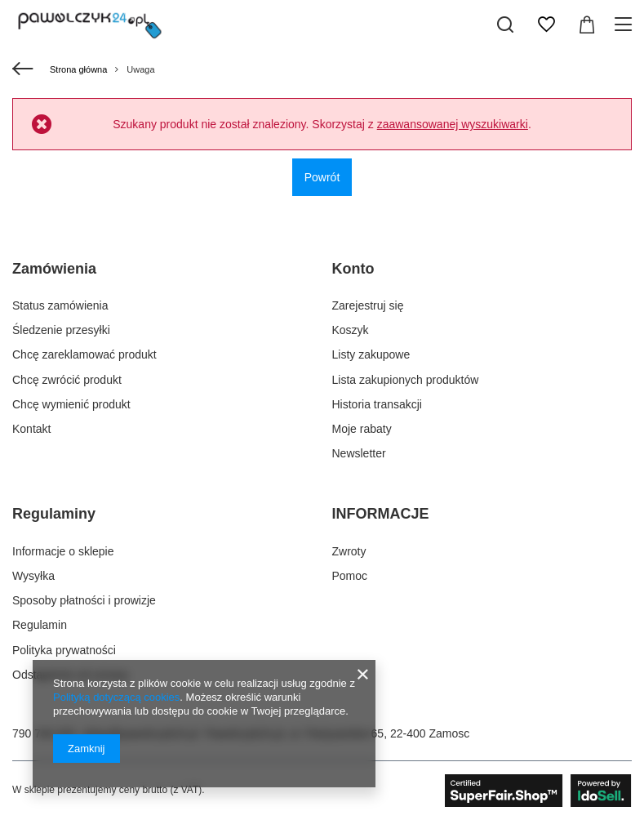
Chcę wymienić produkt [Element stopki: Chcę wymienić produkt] (71, 404)
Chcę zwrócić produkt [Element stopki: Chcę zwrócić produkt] (67, 380)
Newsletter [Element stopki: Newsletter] (359, 453)
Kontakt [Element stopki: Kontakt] (31, 429)
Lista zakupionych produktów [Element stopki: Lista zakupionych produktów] (406, 380)
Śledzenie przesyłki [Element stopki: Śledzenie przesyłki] (61, 330)
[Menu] (626, 25)
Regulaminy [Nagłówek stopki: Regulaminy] (54, 514)
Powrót (322, 177)
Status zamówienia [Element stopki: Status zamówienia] (60, 305)
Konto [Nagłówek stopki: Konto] (353, 269)
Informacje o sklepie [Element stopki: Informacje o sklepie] (63, 551)
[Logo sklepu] (90, 25)
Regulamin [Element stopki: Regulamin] (40, 625)
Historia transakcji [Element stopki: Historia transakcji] (377, 404)
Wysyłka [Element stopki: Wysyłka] (33, 576)
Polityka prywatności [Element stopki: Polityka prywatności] (64, 650)
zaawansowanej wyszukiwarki (453, 124)
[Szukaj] (505, 25)
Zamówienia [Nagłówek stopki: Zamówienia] (54, 269)
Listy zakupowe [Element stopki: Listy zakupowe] (371, 354)
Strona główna (78, 69)
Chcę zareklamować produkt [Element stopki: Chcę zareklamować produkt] (84, 354)
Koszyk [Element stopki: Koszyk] (351, 330)
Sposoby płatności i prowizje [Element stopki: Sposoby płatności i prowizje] (84, 600)
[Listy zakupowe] (546, 25)
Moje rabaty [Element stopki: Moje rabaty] (362, 429)
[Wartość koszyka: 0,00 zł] (587, 25)
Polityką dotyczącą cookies (116, 697)
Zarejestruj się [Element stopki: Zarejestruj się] (368, 305)
